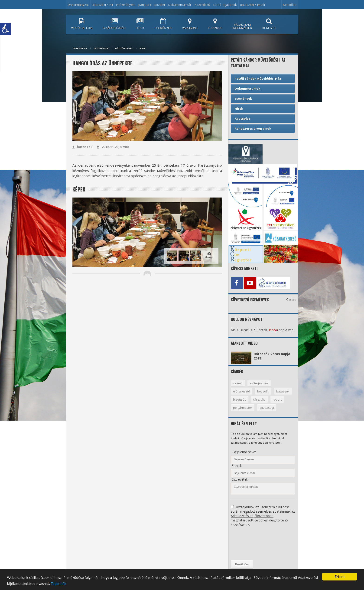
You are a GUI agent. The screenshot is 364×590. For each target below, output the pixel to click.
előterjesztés (259, 383)
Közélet (160, 5)
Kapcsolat (242, 119)
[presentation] (250, 544)
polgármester (243, 408)
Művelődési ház (124, 48)
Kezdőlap (290, 5)
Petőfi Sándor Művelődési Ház (258, 79)
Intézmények (125, 5)
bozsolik (263, 391)
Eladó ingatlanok (225, 5)
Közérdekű (202, 5)
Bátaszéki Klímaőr (253, 5)
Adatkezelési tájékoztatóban (252, 516)
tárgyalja (259, 399)
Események (243, 99)
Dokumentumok (247, 89)
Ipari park (144, 5)
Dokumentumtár (180, 5)
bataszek (83, 147)
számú (238, 383)
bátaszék (283, 391)
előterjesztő (242, 391)
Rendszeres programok (253, 129)
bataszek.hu (80, 48)
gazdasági (267, 408)
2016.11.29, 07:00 (113, 147)
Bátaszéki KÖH (102, 5)
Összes (291, 299)
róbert (277, 399)
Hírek (142, 48)
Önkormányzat (78, 5)
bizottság (240, 399)
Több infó (58, 584)
